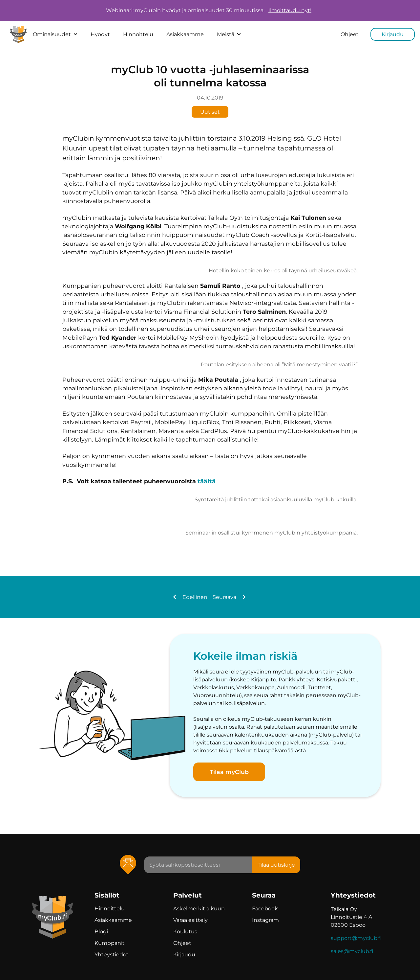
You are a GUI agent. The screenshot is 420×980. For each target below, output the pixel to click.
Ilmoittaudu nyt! (290, 11)
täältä (207, 481)
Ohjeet (350, 34)
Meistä (229, 34)
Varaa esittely (190, 920)
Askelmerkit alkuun (199, 909)
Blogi (101, 932)
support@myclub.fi (356, 938)
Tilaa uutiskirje (276, 865)
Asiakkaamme (185, 34)
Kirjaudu (393, 34)
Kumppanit (110, 943)
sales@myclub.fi (352, 951)
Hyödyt (100, 34)
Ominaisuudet (55, 34)
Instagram (265, 920)
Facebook (265, 909)
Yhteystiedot (112, 955)
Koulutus (185, 932)
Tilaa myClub (229, 772)
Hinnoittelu (138, 34)
